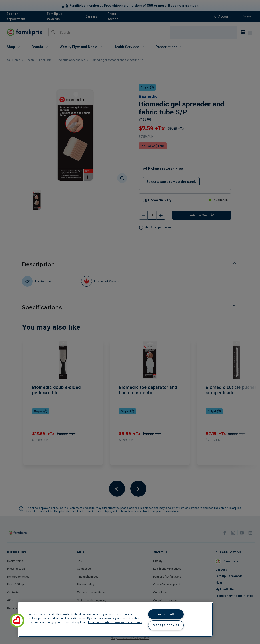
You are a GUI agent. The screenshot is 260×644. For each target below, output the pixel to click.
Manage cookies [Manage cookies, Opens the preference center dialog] (166, 625)
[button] (17, 620)
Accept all (166, 614)
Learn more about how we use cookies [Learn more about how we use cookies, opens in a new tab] (115, 622)
